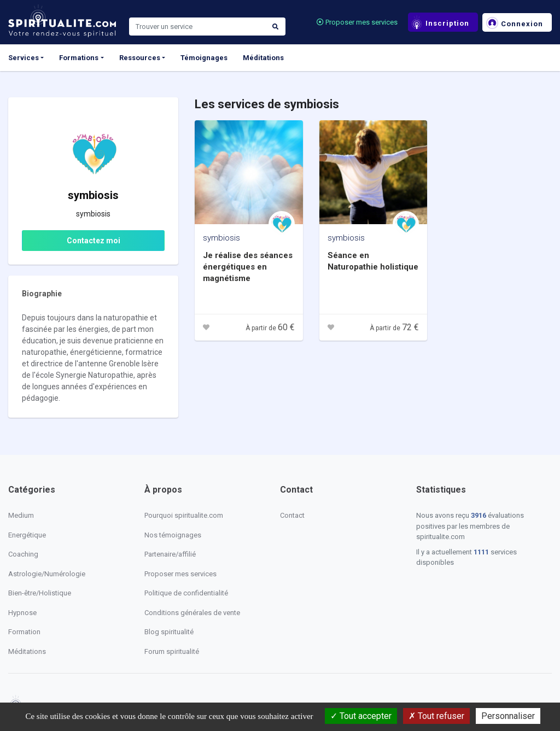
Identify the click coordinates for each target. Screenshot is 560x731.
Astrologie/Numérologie (47, 574)
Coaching (23, 554)
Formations (79, 58)
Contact (292, 515)
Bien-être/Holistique (40, 593)
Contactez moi (94, 241)
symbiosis (221, 238)
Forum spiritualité (172, 651)
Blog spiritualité (169, 632)
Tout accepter (361, 716)
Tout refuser (436, 716)
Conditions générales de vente (192, 613)
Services (24, 58)
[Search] (197, 27)
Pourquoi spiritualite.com (184, 515)
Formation (24, 632)
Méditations (263, 58)
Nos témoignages (173, 535)
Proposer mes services (357, 22)
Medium (21, 515)
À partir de (270, 328)
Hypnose (22, 613)
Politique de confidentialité (186, 593)
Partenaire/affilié (170, 554)
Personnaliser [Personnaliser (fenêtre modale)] (508, 716)
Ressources (140, 58)
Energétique (27, 535)
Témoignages (204, 58)
